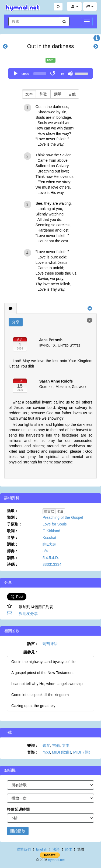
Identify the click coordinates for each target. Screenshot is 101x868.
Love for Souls (55, 524)
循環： (13, 511)
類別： (13, 517)
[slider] (40, 74)
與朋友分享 (28, 614)
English (42, 849)
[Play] (16, 74)
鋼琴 (58, 94)
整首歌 (49, 511)
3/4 (45, 551)
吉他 (72, 94)
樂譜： (33, 745)
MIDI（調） (83, 752)
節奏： (13, 551)
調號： (13, 544)
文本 (29, 94)
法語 (56, 849)
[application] (50, 73)
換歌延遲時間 (18, 809)
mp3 (46, 752)
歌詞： (13, 531)
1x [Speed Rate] (62, 74)
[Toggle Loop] (53, 74)
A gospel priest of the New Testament (42, 673)
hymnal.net (57, 860)
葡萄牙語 (50, 644)
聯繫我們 (24, 849)
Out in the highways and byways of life (43, 662)
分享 (16, 322)
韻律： (13, 558)
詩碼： (13, 564)
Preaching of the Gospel (63, 517)
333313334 (52, 564)
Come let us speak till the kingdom (40, 695)
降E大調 (49, 544)
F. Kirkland (51, 531)
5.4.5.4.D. (51, 558)
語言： (33, 644)
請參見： (31, 652)
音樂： (13, 538)
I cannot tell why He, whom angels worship (47, 684)
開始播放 (18, 831)
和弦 (43, 94)
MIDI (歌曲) (62, 752)
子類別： (15, 524)
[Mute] (70, 74)
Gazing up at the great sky (33, 706)
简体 (68, 849)
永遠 (60, 511)
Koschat (49, 538)
